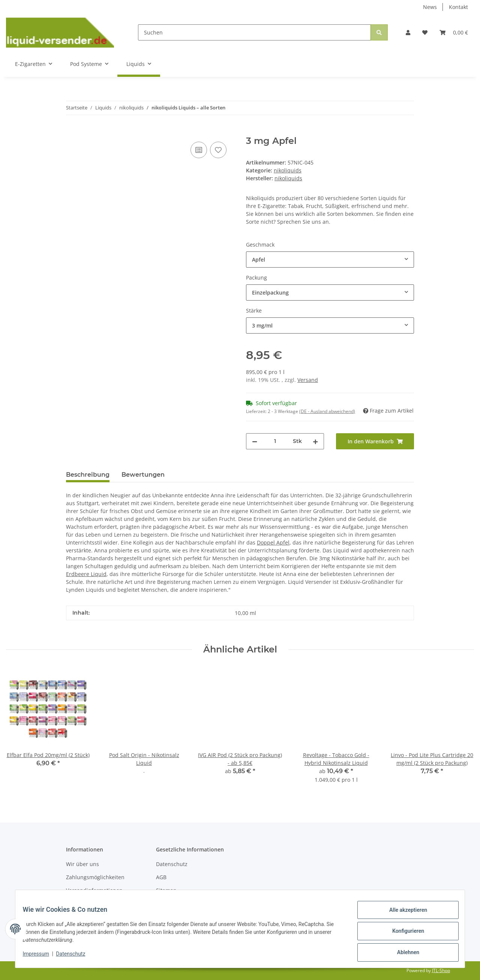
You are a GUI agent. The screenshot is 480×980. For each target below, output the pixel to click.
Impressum (40, 957)
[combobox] (330, 260)
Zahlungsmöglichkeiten (95, 877)
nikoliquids (288, 170)
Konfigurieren (403, 934)
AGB (161, 877)
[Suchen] (254, 32)
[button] (408, 32)
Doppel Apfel (273, 542)
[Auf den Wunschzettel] (218, 150)
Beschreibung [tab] (88, 475)
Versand (308, 380)
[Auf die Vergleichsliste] (199, 150)
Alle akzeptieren (403, 914)
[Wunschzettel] (425, 32)
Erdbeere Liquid (86, 574)
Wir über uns (82, 864)
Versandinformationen (94, 890)
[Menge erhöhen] (315, 441)
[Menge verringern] (255, 441)
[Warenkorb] (454, 32)
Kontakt (458, 7)
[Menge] (275, 441)
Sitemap (166, 890)
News (430, 7)
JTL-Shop (441, 970)
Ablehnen (403, 953)
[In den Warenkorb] (72, 132)
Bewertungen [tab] (143, 475)
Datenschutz (172, 864)
